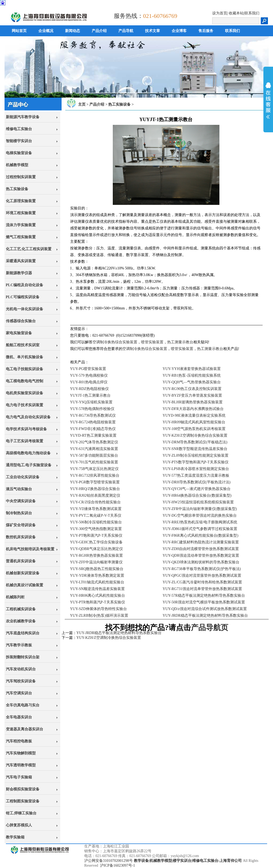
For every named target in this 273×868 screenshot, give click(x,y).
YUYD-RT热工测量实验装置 (93, 435)
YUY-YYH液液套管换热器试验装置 (192, 369)
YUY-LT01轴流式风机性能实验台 (97, 582)
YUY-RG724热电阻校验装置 (93, 422)
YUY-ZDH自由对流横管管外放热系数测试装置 (201, 549)
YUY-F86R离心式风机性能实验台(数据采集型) (200, 535)
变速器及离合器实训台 (25, 729)
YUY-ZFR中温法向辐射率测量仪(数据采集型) (200, 509)
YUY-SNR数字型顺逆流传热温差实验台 (195, 449)
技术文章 (152, 31)
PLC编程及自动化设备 (25, 285)
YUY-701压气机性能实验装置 (94, 462)
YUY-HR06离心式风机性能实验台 (98, 596)
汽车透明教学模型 (21, 765)
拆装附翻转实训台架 (23, 657)
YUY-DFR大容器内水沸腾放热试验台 (193, 409)
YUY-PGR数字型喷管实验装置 (95, 482)
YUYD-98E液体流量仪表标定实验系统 (194, 415)
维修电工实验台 (19, 129)
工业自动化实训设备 (23, 477)
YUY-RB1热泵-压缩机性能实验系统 (192, 375)
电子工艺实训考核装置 (25, 441)
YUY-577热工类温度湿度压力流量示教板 (196, 475)
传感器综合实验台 (21, 321)
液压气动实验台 (19, 489)
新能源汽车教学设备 (23, 117)
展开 (268, 101)
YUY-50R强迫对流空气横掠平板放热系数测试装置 (204, 602)
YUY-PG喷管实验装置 (88, 369)
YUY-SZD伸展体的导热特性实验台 (99, 609)
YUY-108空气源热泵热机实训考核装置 (194, 429)
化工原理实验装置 (21, 201)
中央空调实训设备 (21, 501)
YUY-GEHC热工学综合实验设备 (97, 542)
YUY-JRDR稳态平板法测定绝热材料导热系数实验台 (205, 616)
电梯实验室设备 (19, 153)
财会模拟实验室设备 (23, 789)
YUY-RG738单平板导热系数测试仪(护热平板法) (202, 569)
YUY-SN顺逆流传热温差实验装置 (97, 589)
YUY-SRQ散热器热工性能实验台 (97, 569)
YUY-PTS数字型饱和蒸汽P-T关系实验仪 (196, 462)
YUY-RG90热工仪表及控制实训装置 (192, 389)
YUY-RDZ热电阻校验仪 (89, 389)
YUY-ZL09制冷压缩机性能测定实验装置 (196, 455)
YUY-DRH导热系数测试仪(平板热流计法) (196, 482)
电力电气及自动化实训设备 (28, 417)
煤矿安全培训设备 (21, 525)
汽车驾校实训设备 (21, 681)
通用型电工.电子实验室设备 (29, 465)
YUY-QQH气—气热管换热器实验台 (192, 382)
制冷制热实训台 (19, 513)
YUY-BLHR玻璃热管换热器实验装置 (193, 402)
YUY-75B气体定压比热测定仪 (95, 469)
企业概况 (46, 31)
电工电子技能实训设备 (25, 369)
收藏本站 (236, 13)
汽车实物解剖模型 (21, 753)
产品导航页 (210, 628)
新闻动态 (73, 31)
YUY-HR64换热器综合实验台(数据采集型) (197, 495)
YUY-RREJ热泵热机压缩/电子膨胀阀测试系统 (200, 522)
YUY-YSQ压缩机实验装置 (91, 402)
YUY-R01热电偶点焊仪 (89, 382)
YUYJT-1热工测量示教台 (91, 395)
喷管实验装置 (152, 342)
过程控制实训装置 (21, 177)
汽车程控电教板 (19, 741)
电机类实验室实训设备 (25, 393)
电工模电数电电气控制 (25, 381)
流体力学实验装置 (21, 225)
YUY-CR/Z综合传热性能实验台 (96, 502)
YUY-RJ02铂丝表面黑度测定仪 (95, 495)
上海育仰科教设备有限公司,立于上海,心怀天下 (36, 856)
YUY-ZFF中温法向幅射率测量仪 (97, 562)
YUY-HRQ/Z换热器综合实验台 (95, 489)
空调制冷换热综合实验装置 (115, 342)
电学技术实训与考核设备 (26, 429)
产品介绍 (99, 31)
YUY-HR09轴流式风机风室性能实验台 (194, 422)
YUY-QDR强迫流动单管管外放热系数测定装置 (201, 556)
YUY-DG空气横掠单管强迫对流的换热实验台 (200, 515)
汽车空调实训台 (19, 693)
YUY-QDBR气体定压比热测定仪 (97, 549)
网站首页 (19, 31)
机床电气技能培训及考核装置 (30, 549)
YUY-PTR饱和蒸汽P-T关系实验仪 (98, 602)
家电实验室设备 (19, 333)
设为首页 (220, 13)
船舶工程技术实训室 (23, 345)
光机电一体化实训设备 (25, 309)
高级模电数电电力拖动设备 (28, 453)
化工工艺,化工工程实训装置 (29, 249)
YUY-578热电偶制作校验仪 (92, 409)
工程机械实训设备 (21, 609)
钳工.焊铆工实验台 (21, 813)
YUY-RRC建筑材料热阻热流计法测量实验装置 (201, 542)
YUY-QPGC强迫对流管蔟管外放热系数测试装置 (202, 576)
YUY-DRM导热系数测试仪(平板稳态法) (195, 442)
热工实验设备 (17, 189)
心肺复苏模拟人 (19, 825)
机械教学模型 (17, 165)
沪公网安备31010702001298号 (109, 861)
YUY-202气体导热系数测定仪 (94, 442)
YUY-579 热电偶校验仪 (89, 375)
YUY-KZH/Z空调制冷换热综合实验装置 (195, 435)
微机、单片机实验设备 (25, 357)
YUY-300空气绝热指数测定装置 (96, 529)
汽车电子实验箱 (19, 777)
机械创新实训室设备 (23, 573)
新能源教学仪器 (19, 273)
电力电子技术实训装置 (25, 405)
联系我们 (252, 13)
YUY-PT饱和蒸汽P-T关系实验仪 (96, 535)
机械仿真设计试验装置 (25, 585)
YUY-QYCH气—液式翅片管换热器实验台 (197, 489)
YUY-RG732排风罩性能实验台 (95, 475)
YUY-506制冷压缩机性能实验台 (96, 522)
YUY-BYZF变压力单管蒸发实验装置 (192, 395)
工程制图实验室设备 (23, 801)
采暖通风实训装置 (21, 261)
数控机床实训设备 (21, 537)
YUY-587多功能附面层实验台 (94, 455)
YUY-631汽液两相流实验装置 (94, 449)
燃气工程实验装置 (21, 237)
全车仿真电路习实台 (23, 705)
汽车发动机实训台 (21, 669)
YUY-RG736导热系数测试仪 (93, 415)
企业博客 (179, 31)
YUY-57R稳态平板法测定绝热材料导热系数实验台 (204, 596)
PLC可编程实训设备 (23, 297)
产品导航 (126, 31)
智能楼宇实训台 (19, 141)
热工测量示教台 (180, 342)
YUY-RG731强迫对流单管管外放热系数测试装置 (202, 589)
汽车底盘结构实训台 (23, 633)
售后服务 (206, 31)
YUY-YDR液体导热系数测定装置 (97, 576)
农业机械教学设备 (21, 621)
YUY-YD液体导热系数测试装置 (96, 509)
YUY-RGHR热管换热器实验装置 (97, 556)
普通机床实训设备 (21, 561)
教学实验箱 (15, 837)
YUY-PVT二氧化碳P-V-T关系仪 (96, 515)
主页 (82, 104)
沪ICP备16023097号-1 (117, 865)
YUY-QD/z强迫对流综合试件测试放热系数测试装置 (205, 609)
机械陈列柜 (15, 597)
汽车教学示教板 (19, 645)
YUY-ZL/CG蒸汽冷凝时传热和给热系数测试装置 (202, 582)
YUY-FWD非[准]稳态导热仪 (93, 429)
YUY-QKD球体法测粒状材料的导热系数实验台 (201, 562)
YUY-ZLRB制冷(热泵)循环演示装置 (99, 616)
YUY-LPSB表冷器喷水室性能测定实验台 (196, 469)
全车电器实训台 (19, 717)
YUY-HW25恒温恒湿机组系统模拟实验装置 (198, 502)
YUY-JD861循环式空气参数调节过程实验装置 (200, 529)
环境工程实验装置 (21, 213)
